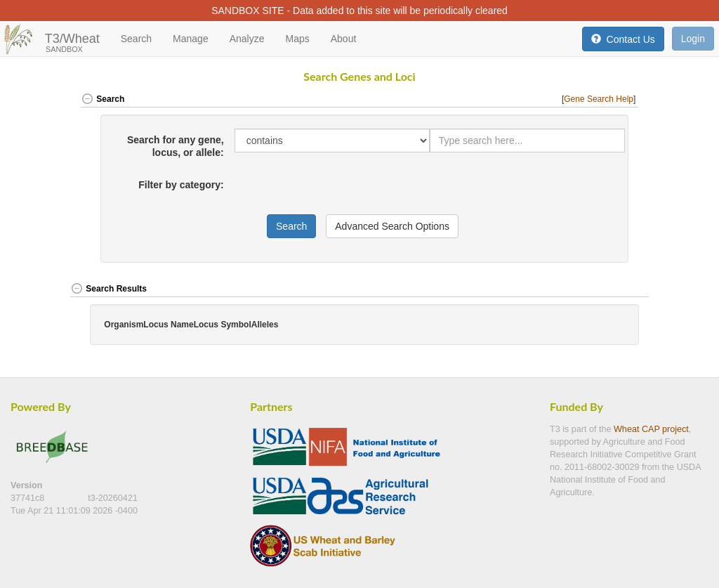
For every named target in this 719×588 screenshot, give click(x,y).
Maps (297, 39)
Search (136, 39)
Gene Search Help (599, 99)
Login (693, 39)
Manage (191, 39)
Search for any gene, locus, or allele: (176, 146)
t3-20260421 (113, 498)
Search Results (108, 289)
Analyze (247, 39)
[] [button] (600, 99)
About (344, 39)
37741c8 (29, 498)
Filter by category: (181, 185)
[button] (619, 290)
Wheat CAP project (651, 429)
